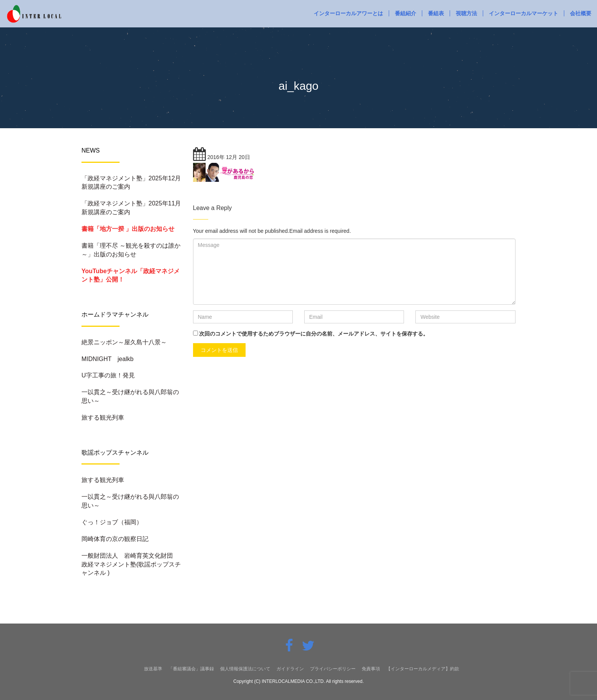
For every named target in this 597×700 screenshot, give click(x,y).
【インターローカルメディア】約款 (423, 669)
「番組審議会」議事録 (191, 669)
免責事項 (371, 669)
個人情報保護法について (245, 669)
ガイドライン (290, 669)
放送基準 (153, 669)
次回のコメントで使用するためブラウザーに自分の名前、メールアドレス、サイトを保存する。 (314, 334)
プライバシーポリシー (333, 669)
